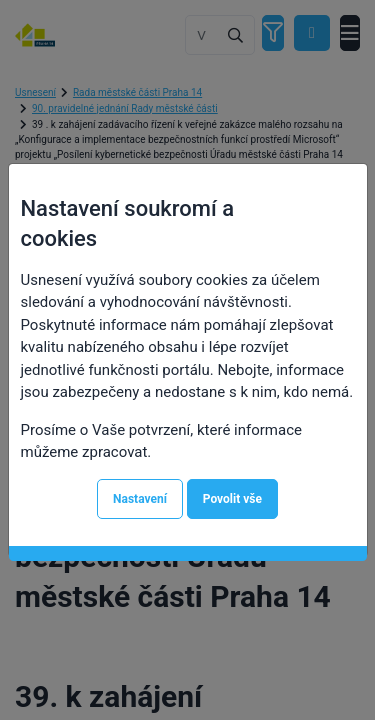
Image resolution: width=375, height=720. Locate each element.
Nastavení (140, 499)
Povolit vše (232, 499)
